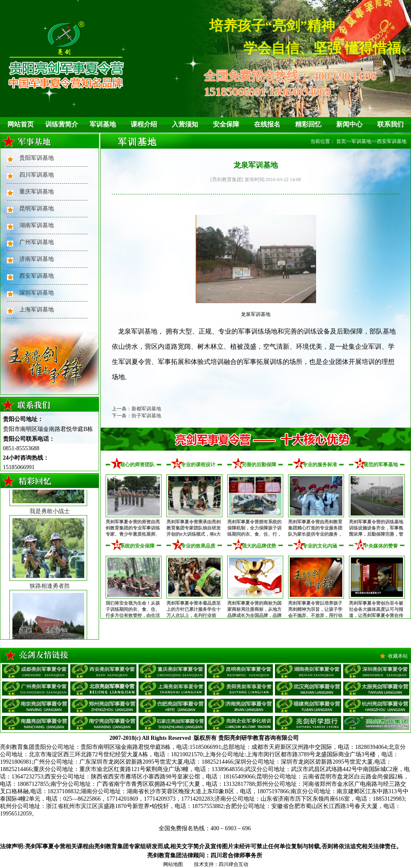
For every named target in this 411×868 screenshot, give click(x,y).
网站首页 (21, 124)
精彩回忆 (308, 124)
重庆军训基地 (37, 192)
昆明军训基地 (37, 208)
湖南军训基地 (37, 225)
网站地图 (173, 864)
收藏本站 (398, 656)
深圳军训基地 (37, 293)
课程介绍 (144, 124)
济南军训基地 (37, 259)
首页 (341, 141)
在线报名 (267, 124)
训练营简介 (62, 124)
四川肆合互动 (233, 864)
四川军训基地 (37, 175)
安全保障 (226, 124)
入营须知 (185, 124)
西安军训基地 (37, 276)
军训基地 (103, 124)
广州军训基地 (37, 242)
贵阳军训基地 (37, 158)
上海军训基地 (37, 310)
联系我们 (390, 124)
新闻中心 (349, 124)
